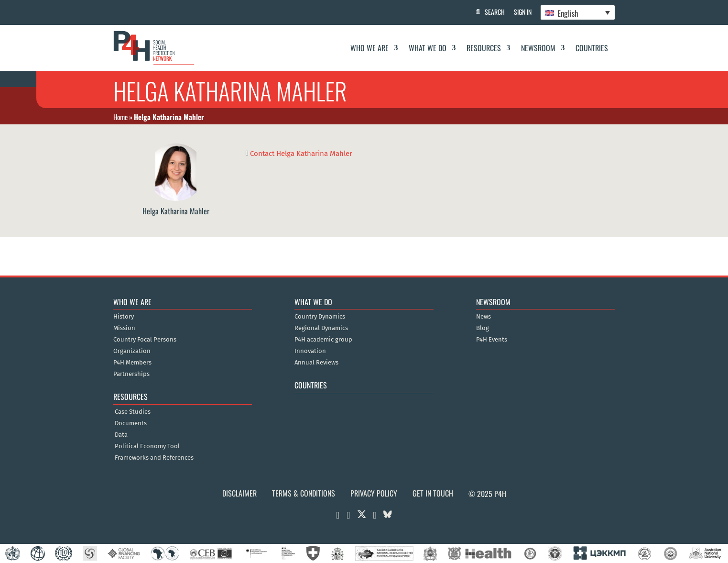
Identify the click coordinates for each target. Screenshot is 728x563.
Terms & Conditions (304, 493)
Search (493, 12)
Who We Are (369, 48)
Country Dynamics (320, 317)
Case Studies (133, 412)
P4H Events (492, 340)
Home (120, 117)
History (124, 317)
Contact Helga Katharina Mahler (301, 153)
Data (121, 435)
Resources (484, 48)
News (484, 317)
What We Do (428, 48)
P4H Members (132, 363)
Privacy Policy (374, 493)
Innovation (310, 351)
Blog (483, 328)
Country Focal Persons (145, 340)
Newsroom (538, 48)
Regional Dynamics (321, 328)
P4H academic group (323, 340)
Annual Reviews (316, 363)
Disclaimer (239, 493)
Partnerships (131, 374)
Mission (124, 328)
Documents (131, 423)
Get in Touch (433, 493)
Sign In (522, 12)
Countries (592, 48)
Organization (132, 351)
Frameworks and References (154, 458)
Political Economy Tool (147, 446)
